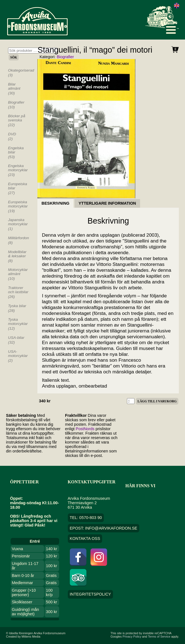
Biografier (65, 57)
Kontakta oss (85, 539)
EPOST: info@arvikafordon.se (104, 528)
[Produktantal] (131, 401)
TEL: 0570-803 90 (86, 518)
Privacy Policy (132, 636)
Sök (14, 57)
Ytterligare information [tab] (107, 204)
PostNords (85, 429)
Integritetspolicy (90, 594)
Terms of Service (159, 636)
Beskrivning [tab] (56, 204)
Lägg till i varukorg (157, 401)
